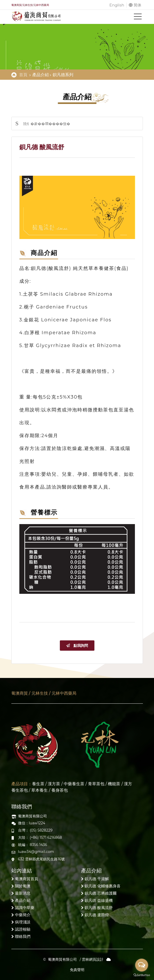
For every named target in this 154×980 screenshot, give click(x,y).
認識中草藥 (25, 908)
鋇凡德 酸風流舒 (99, 908)
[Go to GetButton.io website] (142, 975)
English (116, 5)
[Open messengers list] (142, 965)
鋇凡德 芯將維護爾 (101, 893)
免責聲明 (77, 970)
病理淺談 (23, 922)
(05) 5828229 (41, 830)
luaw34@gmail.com (36, 852)
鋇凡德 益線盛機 (99, 900)
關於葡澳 (23, 886)
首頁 (23, 75)
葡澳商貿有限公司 (62, 959)
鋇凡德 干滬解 (97, 879)
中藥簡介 (23, 915)
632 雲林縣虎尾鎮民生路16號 (42, 859)
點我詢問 (77, 646)
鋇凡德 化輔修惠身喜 (103, 886)
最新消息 (23, 893)
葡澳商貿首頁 (27, 879)
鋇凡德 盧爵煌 (97, 915)
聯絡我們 (23, 936)
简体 (135, 5)
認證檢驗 (23, 929)
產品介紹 (23, 900)
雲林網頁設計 (93, 959)
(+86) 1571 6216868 (46, 837)
